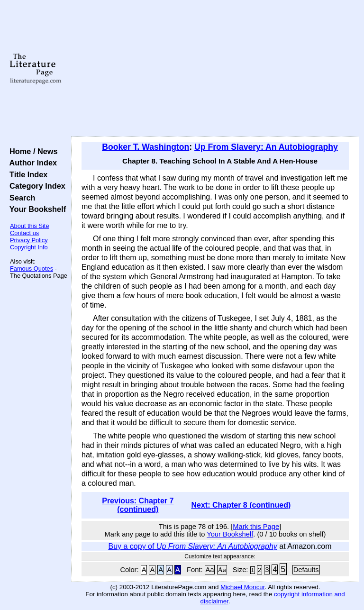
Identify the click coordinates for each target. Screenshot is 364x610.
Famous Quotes (32, 269)
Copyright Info (29, 247)
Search (20, 198)
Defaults (306, 570)
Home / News (32, 151)
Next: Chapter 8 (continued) (241, 505)
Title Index (26, 174)
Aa (210, 570)
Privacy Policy (29, 240)
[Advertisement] (215, 69)
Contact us (24, 233)
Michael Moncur (242, 587)
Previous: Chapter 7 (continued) (138, 505)
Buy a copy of (192, 546)
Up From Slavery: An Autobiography (266, 147)
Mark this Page (256, 527)
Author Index (31, 163)
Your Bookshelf (36, 209)
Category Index (35, 186)
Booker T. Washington (146, 147)
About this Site (30, 226)
